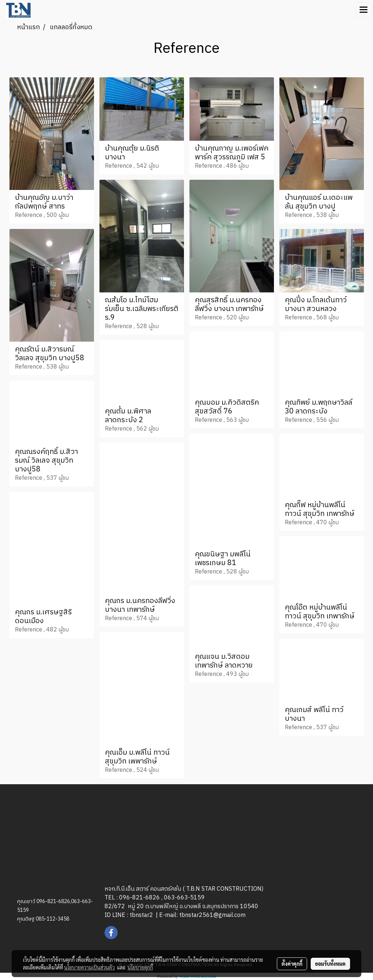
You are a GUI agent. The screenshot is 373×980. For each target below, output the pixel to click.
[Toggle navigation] (364, 10)
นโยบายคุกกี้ (140, 967)
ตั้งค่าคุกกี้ (292, 964)
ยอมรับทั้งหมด (330, 964)
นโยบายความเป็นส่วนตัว (89, 967)
